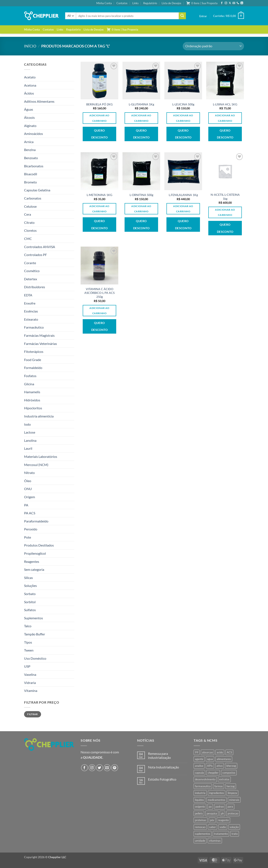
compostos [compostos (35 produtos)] (229, 773)
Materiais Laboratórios (41, 456)
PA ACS (30, 513)
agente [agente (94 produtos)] (199, 759)
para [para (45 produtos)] (230, 807)
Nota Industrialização (164, 767)
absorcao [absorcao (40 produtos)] (207, 752)
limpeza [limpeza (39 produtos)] (232, 793)
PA (26, 505)
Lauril (28, 448)
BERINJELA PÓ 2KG (99, 104)
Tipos (28, 642)
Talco (28, 626)
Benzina (30, 150)
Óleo (28, 481)
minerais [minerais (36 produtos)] (234, 800)
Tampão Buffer (35, 634)
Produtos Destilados (39, 545)
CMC (28, 239)
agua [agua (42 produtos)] (210, 759)
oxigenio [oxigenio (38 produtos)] (200, 807)
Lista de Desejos (171, 3)
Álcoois (29, 117)
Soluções (30, 586)
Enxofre (30, 303)
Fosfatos (30, 376)
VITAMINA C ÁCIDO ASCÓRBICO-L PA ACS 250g (99, 293)
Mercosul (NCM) (36, 465)
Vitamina (31, 691)
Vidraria (30, 683)
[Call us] (238, 3)
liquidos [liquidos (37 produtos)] (199, 800)
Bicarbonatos (34, 166)
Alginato (30, 126)
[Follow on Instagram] (226, 3)
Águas (29, 109)
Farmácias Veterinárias (41, 344)
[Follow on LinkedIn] (242, 3)
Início (30, 46)
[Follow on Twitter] (100, 768)
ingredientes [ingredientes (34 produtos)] (217, 793)
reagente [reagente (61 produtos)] (223, 820)
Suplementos (33, 618)
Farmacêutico (34, 327)
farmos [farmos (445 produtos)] (219, 786)
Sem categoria (34, 569)
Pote (28, 537)
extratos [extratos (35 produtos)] (224, 779)
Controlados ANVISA (40, 247)
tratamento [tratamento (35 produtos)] (221, 834)
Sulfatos (30, 610)
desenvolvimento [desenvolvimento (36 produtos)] (205, 779)
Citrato (29, 222)
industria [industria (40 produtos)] (200, 793)
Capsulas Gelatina (37, 190)
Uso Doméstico (35, 658)
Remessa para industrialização (159, 755)
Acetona (30, 85)
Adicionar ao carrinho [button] (99, 118)
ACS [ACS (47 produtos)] (229, 752)
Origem (30, 497)
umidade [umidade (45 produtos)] (200, 841)
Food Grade (33, 360)
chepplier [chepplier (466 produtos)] (213, 773)
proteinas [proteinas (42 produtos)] (201, 820)
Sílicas (28, 578)
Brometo (30, 182)
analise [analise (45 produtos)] (199, 766)
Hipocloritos (33, 408)
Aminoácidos (33, 134)
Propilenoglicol (35, 553)
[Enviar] (182, 16)
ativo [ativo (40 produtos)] (220, 766)
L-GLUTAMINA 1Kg (141, 104)
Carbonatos (33, 198)
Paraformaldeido (36, 521)
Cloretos (30, 230)
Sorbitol (30, 602)
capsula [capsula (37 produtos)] (199, 773)
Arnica (29, 142)
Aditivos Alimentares (39, 101)
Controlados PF (35, 255)
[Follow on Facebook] (222, 3)
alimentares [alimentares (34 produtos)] (224, 759)
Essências (31, 311)
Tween (29, 650)
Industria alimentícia (39, 416)
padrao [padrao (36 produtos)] (220, 807)
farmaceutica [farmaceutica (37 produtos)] (203, 786)
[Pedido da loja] (213, 46)
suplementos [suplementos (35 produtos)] (203, 834)
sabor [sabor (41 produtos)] (213, 827)
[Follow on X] (230, 3)
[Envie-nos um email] (234, 3)
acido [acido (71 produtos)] (220, 752)
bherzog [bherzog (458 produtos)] (231, 766)
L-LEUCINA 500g (183, 104)
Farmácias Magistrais (39, 335)
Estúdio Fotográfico (162, 779)
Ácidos (29, 93)
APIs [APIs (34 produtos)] (210, 766)
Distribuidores (35, 287)
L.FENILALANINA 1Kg (183, 195)
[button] (203, 16)
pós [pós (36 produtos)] (212, 820)
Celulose (30, 206)
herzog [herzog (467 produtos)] (231, 786)
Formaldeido (33, 368)
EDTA (28, 295)
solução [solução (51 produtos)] (234, 827)
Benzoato (31, 158)
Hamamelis (32, 392)
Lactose (30, 432)
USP (27, 666)
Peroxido (31, 529)
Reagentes (32, 561)
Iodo (27, 424)
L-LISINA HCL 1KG (225, 104)
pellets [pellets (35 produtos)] (199, 813)
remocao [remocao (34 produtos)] (200, 827)
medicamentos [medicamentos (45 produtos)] (216, 800)
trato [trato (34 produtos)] (235, 834)
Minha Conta (104, 3)
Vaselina (30, 674)
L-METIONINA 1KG (99, 195)
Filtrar (33, 714)
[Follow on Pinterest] (115, 768)
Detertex (31, 279)
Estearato (31, 319)
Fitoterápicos (34, 351)
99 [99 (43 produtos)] (197, 752)
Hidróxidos (32, 400)
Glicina (29, 384)
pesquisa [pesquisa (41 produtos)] (212, 813)
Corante (30, 263)
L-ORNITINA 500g (141, 195)
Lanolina (30, 440)
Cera (28, 214)
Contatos (122, 3)
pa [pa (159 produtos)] (210, 807)
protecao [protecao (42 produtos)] (233, 813)
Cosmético (32, 271)
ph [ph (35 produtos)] (222, 813)
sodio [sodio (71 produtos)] (223, 827)
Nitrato (29, 473)
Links (135, 3)
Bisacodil (31, 174)
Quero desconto (99, 134)
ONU (28, 489)
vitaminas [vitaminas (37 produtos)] (215, 841)
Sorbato (30, 594)
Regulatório (150, 3)
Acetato (30, 77)
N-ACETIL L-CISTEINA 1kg (225, 197)
